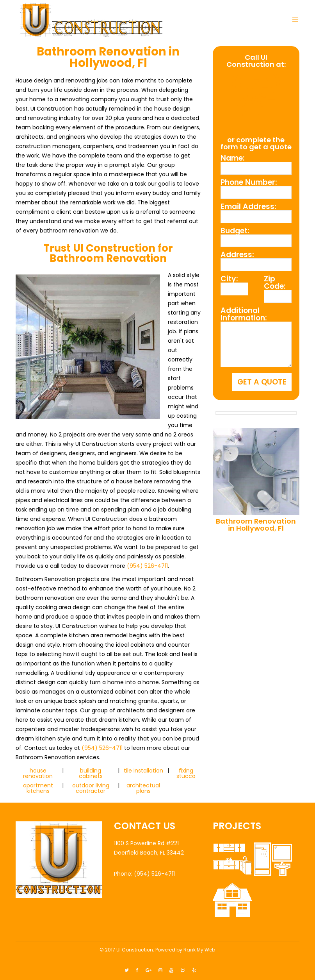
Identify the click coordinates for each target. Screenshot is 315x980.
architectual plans (143, 788)
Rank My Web (199, 950)
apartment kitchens (38, 788)
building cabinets (91, 773)
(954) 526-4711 (147, 566)
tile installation (143, 771)
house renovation (38, 773)
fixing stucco (186, 773)
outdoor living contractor (91, 788)
